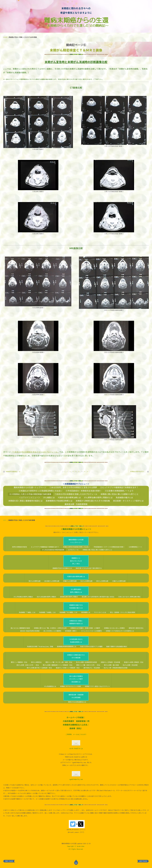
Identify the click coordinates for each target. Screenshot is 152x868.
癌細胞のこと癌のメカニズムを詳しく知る (76, 561)
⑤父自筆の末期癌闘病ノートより (119, 491)
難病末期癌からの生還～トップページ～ (76, 541)
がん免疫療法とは (50, 686)
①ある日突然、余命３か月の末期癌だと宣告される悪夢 (73, 487)
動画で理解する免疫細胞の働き (117, 646)
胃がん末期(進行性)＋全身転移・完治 (39, 668)
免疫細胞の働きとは (124, 498)
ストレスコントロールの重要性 (91, 631)
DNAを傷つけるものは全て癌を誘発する (89, 568)
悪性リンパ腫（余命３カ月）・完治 (88, 665)
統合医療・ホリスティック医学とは (128, 501)
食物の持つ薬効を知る (136, 628)
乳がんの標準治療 (86, 581)
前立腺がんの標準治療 (52, 581)
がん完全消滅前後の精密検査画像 (53, 550)
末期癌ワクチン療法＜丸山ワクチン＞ (97, 686)
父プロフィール (73, 550)
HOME (5, 37)
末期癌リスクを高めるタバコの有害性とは (120, 631)
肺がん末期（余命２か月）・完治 (28, 665)
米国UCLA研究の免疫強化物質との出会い (76, 547)
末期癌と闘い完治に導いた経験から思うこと (119, 494)
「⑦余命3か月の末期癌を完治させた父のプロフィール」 (35, 452)
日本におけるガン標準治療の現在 (129, 597)
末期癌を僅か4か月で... (139, 472)
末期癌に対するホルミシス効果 (70, 686)
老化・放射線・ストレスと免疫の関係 (123, 612)
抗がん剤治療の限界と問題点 (46, 597)
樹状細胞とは (86, 612)
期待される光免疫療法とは (77, 702)
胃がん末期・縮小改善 (111, 665)
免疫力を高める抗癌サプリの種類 (91, 646)
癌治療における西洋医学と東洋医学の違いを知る (98, 597)
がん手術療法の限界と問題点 (23, 597)
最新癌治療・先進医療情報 (76, 504)
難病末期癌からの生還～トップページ (30, 487)
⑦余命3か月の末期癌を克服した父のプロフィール (76, 494)
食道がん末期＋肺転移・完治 (134, 662)
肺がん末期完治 (36, 662)
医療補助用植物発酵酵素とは (67, 646)
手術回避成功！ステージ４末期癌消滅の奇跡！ (109, 547)
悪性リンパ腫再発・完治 (19, 662)
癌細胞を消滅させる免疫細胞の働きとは (76, 606)
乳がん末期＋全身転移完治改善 (86, 662)
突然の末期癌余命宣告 (20, 547)
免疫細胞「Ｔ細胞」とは (27, 612)
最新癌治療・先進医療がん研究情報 (76, 696)
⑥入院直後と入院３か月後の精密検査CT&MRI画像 (30, 494)
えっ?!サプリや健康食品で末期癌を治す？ (45, 547)
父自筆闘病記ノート (135, 547)
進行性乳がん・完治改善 (92, 668)
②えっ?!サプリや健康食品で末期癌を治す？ (119, 487)
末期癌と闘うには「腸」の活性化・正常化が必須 (50, 628)
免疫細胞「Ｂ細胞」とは (47, 612)
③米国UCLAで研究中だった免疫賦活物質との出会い (40, 491)
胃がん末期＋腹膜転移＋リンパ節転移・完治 (58, 665)
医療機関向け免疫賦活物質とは (59, 501)
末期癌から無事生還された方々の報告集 (93, 501)
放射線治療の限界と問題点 (69, 597)
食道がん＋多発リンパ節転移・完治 (68, 668)
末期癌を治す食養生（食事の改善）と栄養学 (85, 628)
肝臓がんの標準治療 (70, 581)
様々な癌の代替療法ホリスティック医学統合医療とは (76, 679)
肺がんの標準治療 (102, 581)
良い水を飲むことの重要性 (52, 631)
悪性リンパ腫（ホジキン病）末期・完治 (59, 662)
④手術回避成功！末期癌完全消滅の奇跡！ (84, 491)
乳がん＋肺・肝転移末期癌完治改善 (116, 668)
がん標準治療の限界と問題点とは (98, 498)
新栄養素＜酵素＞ (71, 631)
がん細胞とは (49, 498)
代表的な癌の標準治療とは (69, 498)
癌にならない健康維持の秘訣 (20, 628)
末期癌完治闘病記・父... (13, 472)
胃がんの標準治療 (35, 581)
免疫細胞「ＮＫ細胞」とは (68, 612)
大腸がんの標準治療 (119, 581)
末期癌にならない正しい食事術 (114, 628)
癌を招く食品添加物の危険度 (30, 631)
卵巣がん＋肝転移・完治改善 (110, 662)
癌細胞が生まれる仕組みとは (62, 568)
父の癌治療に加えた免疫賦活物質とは (76, 641)
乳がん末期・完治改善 (130, 665)
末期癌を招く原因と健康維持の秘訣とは (25, 501)
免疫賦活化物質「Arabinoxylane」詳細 (40, 646)
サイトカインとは (100, 612)
